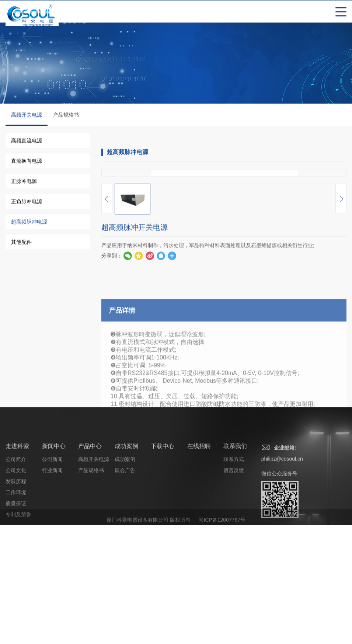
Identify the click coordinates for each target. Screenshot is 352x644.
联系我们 (235, 590)
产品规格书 (66, 116)
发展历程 (16, 626)
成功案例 (126, 590)
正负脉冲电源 (27, 202)
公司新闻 (52, 603)
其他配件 (21, 243)
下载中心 (163, 590)
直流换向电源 (27, 162)
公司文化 (16, 615)
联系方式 (234, 603)
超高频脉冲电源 (29, 223)
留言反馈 (234, 615)
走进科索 (17, 590)
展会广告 (125, 615)
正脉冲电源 (24, 182)
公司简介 (16, 603)
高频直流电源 (27, 142)
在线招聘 (199, 590)
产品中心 (90, 590)
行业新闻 (52, 615)
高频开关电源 (27, 120)
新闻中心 (54, 590)
